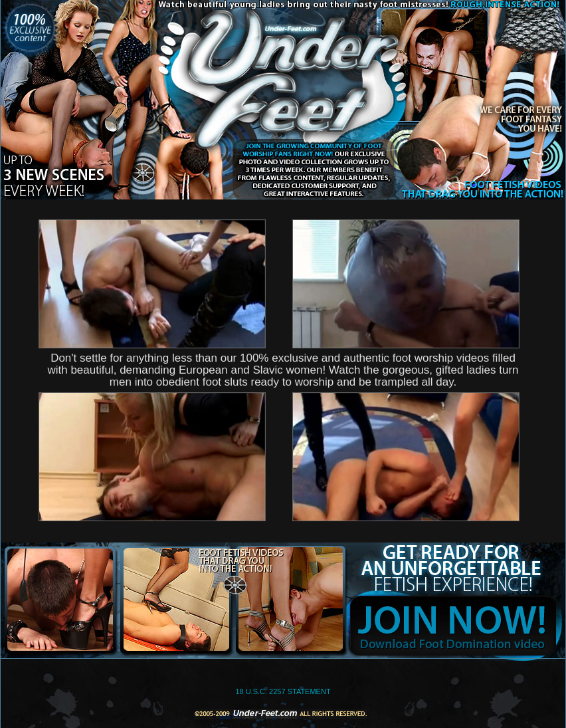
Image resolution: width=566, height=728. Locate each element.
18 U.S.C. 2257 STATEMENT (283, 691)
